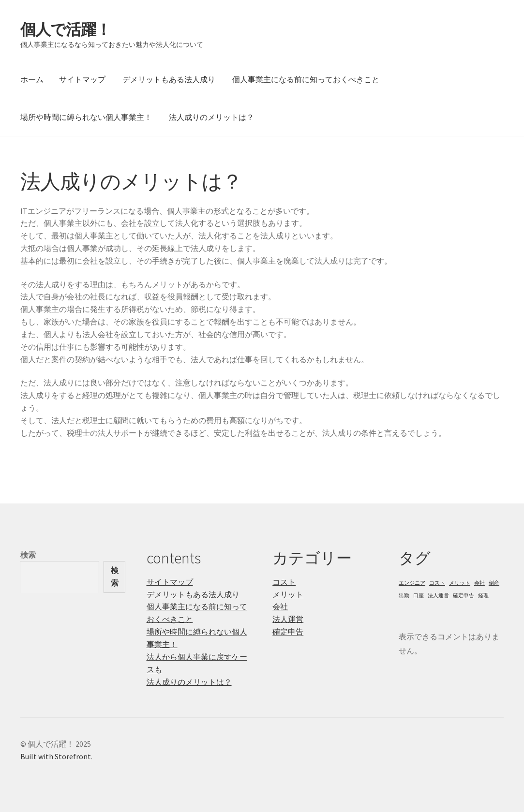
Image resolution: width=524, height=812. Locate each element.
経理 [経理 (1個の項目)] (483, 596)
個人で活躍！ (66, 30)
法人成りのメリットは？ (211, 117)
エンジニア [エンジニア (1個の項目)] (412, 583)
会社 (280, 606)
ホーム (32, 79)
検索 (28, 555)
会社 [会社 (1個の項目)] (479, 583)
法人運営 (288, 619)
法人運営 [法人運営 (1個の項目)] (438, 596)
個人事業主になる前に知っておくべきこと (306, 79)
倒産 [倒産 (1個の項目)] (494, 583)
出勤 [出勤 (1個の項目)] (404, 596)
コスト (284, 582)
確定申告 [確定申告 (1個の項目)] (464, 596)
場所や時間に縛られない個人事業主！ (86, 117)
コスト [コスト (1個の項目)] (437, 583)
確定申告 (288, 632)
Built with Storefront (56, 756)
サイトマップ (82, 79)
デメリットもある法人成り (169, 79)
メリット (288, 594)
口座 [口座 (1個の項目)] (419, 596)
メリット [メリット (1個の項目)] (460, 583)
